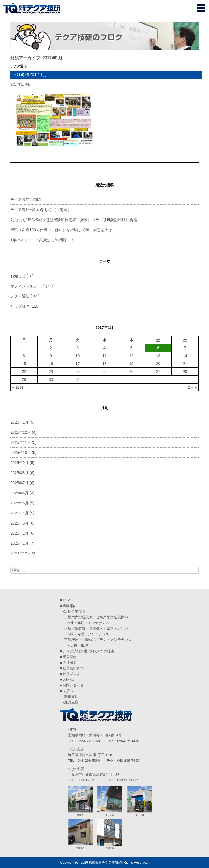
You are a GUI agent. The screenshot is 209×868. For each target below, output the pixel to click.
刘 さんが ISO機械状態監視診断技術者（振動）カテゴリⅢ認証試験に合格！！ (78, 220)
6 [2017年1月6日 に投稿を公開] (158, 348)
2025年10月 (21, 453)
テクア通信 (19, 66)
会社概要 (70, 663)
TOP (66, 600)
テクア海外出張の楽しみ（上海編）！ (43, 210)
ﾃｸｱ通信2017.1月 (31, 75)
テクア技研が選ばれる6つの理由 (88, 651)
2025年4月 (19, 513)
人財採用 (70, 679)
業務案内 (70, 606)
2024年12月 (21, 553)
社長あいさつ (73, 668)
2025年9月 (19, 463)
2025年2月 (19, 533)
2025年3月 (19, 523)
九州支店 (71, 702)
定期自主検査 (75, 611)
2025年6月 (19, 493)
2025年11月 (21, 442)
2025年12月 (21, 432)
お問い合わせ (73, 685)
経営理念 (70, 657)
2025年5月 (19, 503)
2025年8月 (19, 473)
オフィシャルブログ (27, 286)
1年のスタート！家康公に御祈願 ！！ (42, 240)
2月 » (192, 387)
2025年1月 (19, 543)
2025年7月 (19, 483)
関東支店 (71, 696)
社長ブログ (20, 306)
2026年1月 (19, 422)
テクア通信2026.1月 (28, 200)
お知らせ (18, 276)
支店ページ (71, 691)
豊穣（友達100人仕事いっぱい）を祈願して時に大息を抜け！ (63, 230)
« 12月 (18, 387)
